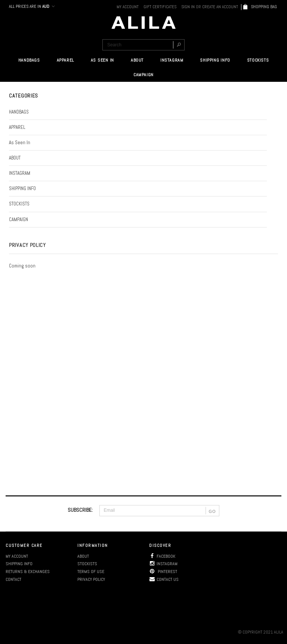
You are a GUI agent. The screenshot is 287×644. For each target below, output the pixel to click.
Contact (13, 579)
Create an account (220, 7)
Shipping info (19, 564)
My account (17, 556)
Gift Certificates (160, 7)
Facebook (162, 556)
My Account (128, 7)
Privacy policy (91, 579)
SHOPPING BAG (264, 7)
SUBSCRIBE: (80, 510)
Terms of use (91, 572)
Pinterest (163, 572)
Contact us (164, 579)
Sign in (188, 7)
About (83, 556)
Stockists (87, 564)
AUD (48, 6)
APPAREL (65, 60)
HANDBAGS (29, 60)
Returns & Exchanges (28, 572)
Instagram (163, 564)
